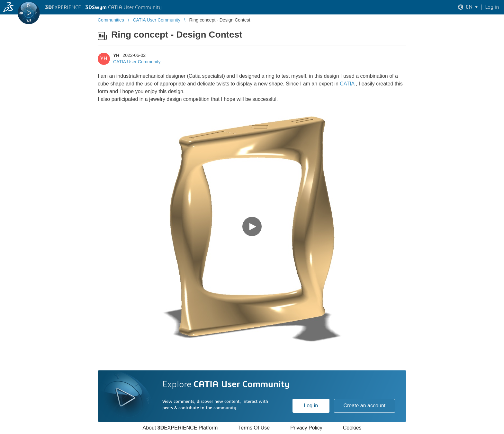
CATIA (347, 84)
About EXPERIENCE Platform (180, 428)
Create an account (364, 406)
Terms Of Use (254, 428)
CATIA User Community (137, 62)
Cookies (352, 428)
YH (116, 55)
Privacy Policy (306, 428)
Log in (311, 406)
